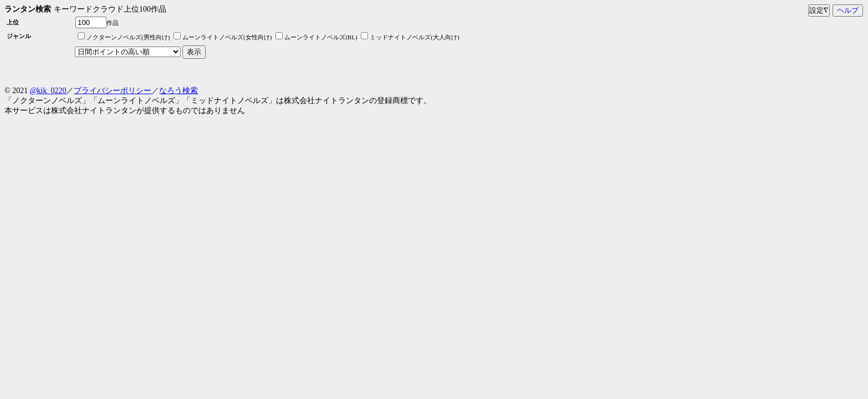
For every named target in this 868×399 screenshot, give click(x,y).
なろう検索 (178, 91)
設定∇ (819, 10)
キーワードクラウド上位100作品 (110, 9)
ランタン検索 (28, 9)
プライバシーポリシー (113, 91)
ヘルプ (848, 10)
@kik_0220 (48, 91)
